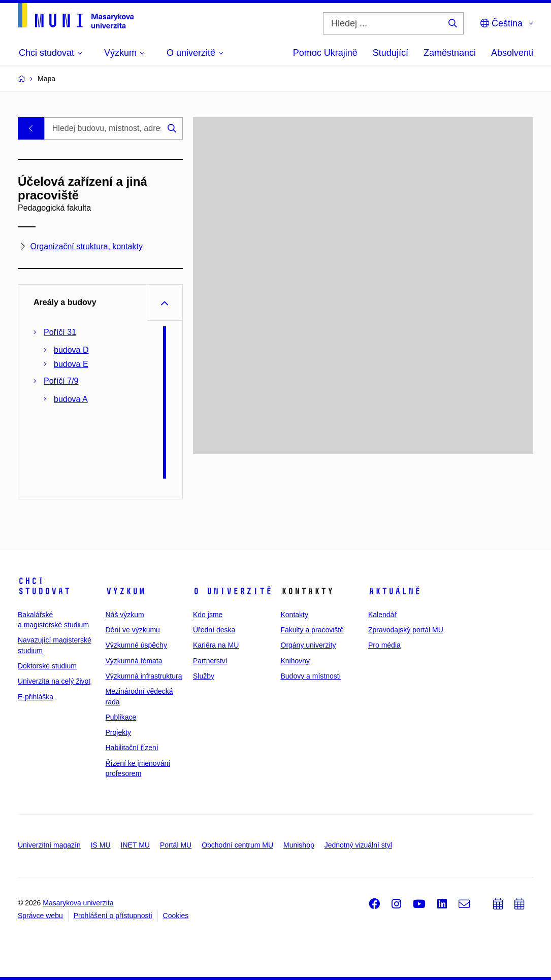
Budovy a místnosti (311, 676)
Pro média (384, 645)
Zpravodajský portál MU (406, 630)
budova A (71, 399)
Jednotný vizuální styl (358, 845)
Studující (391, 53)
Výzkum (125, 591)
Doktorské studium (47, 666)
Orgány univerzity (309, 645)
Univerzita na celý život (54, 681)
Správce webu (40, 916)
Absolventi (512, 53)
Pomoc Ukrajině (325, 53)
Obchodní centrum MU (237, 845)
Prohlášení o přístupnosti (113, 916)
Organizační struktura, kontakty (86, 247)
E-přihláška (36, 697)
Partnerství (210, 661)
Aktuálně (395, 591)
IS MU (101, 845)
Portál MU (176, 845)
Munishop (299, 845)
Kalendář (382, 615)
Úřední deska (214, 630)
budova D (71, 350)
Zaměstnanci (450, 53)
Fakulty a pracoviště (313, 630)
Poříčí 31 (60, 332)
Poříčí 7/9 (61, 381)
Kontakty (295, 615)
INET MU (135, 845)
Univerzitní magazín (49, 845)
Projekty (119, 732)
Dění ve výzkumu (133, 630)
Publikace (121, 717)
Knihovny (296, 661)
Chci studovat (44, 586)
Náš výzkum (125, 615)
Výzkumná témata (134, 661)
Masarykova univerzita (78, 903)
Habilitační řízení (132, 748)
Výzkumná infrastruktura (144, 676)
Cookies (176, 916)
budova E (71, 364)
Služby (204, 676)
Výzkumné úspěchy (136, 645)
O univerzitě (233, 591)
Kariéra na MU (216, 645)
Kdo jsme (208, 615)
